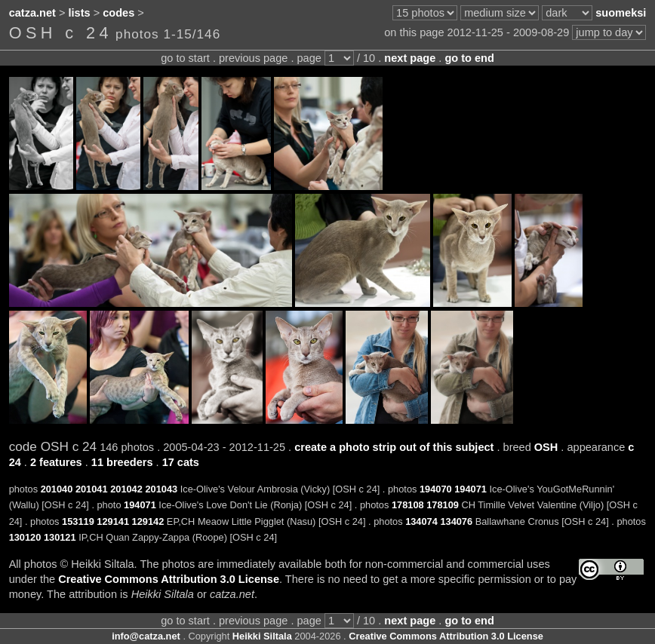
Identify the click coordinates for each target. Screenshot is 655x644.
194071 (470, 489)
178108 (408, 505)
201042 (126, 489)
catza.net (32, 13)
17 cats (181, 462)
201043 (161, 489)
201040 (57, 489)
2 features (56, 462)
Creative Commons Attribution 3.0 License (169, 579)
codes (118, 13)
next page (410, 58)
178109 (443, 505)
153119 (78, 521)
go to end (469, 58)
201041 (92, 489)
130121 (60, 537)
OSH (546, 447)
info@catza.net (146, 636)
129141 (113, 521)
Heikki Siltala (262, 636)
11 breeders (122, 462)
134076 (456, 521)
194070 (436, 489)
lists (80, 13)
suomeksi (621, 13)
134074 (421, 521)
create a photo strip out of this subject (394, 447)
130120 (25, 537)
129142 (148, 521)
